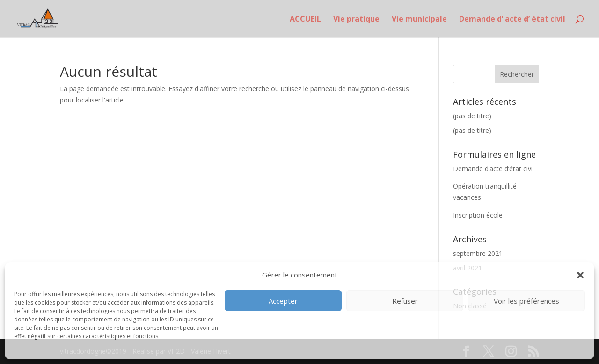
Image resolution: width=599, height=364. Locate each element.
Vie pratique (356, 20)
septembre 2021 (478, 253)
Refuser (405, 301)
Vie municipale (419, 20)
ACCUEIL (305, 20)
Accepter (283, 301)
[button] (580, 275)
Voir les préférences (526, 301)
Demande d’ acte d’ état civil (512, 20)
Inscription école (478, 215)
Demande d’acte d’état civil (493, 169)
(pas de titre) (472, 116)
